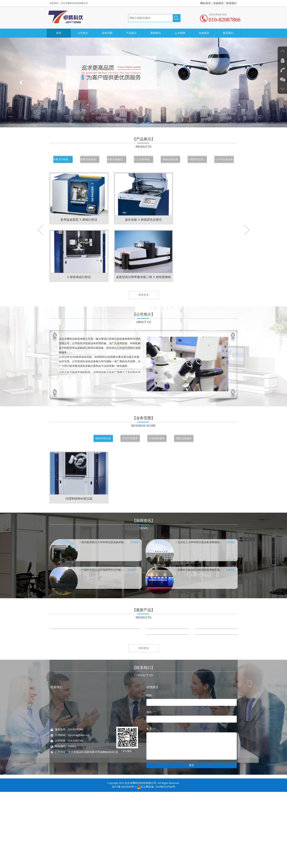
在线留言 (218, 3)
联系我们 (231, 3)
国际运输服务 (184, 438)
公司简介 (83, 33)
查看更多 (144, 295)
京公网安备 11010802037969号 (156, 863)
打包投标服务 (157, 438)
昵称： (150, 772)
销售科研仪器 (103, 438)
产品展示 (131, 33)
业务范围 (107, 33)
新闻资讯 (156, 33)
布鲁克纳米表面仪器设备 (90, 159)
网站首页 (206, 3)
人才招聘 (180, 33)
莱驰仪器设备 (170, 159)
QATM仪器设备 (224, 159)
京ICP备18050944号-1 (124, 863)
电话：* (151, 788)
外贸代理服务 (130, 438)
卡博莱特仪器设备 (197, 159)
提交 (192, 841)
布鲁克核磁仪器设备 (117, 159)
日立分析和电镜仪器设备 (143, 159)
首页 (59, 33)
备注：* (151, 805)
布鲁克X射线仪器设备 (63, 159)
